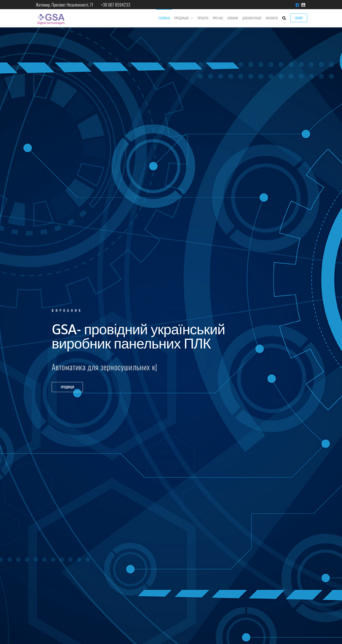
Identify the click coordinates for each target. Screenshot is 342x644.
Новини (233, 18)
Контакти (272, 18)
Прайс (299, 18)
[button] (67, 387)
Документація (252, 18)
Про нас (218, 18)
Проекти (203, 18)
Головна (164, 18)
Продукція (181, 18)
